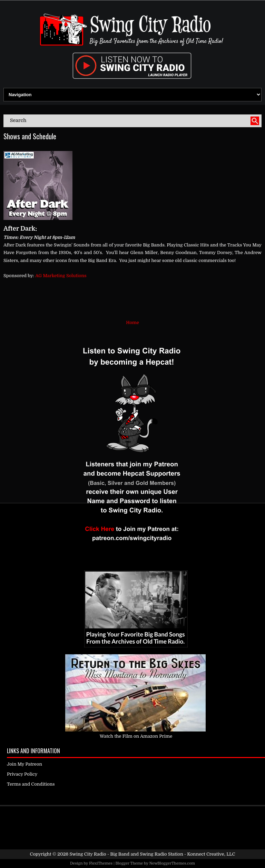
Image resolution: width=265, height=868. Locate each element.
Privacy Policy (22, 774)
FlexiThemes (101, 863)
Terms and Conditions (31, 784)
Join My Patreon (24, 764)
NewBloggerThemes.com (172, 863)
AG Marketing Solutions (61, 276)
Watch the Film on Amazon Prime (136, 736)
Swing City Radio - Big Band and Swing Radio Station (126, 854)
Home (132, 322)
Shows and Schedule (30, 136)
